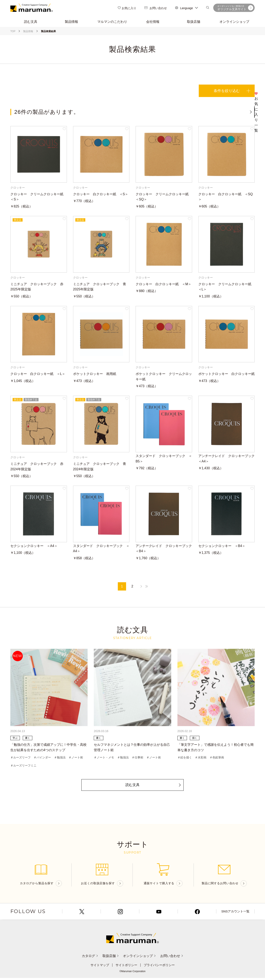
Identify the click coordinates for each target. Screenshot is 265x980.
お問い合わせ (156, 8)
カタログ (86, 958)
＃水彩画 (201, 759)
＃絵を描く (185, 759)
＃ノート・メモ (104, 759)
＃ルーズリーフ (20, 759)
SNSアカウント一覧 (235, 914)
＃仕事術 (137, 759)
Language (187, 8)
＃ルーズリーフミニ (23, 767)
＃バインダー (42, 759)
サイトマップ (98, 967)
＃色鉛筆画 (217, 759)
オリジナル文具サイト (235, 8)
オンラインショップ (141, 958)
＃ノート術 (76, 759)
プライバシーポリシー (160, 967)
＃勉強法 (60, 759)
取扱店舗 (109, 958)
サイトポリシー (126, 967)
